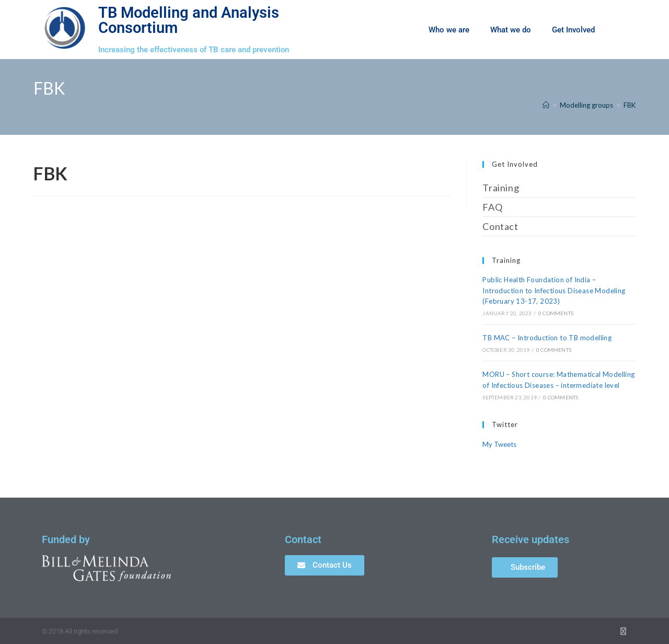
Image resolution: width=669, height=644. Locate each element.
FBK (630, 105)
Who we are (449, 30)
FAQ (492, 207)
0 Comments (556, 313)
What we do (511, 30)
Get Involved (573, 30)
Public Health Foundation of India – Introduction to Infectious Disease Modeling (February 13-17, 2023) (554, 291)
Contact (500, 226)
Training (501, 188)
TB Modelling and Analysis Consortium (189, 20)
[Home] (546, 105)
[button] (622, 30)
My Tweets (499, 444)
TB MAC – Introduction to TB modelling (547, 338)
